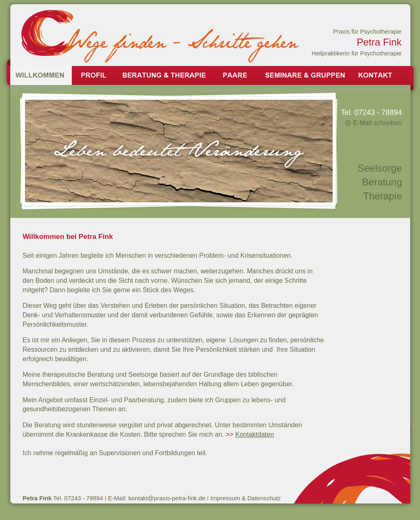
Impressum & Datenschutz (246, 498)
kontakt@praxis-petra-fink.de (168, 498)
